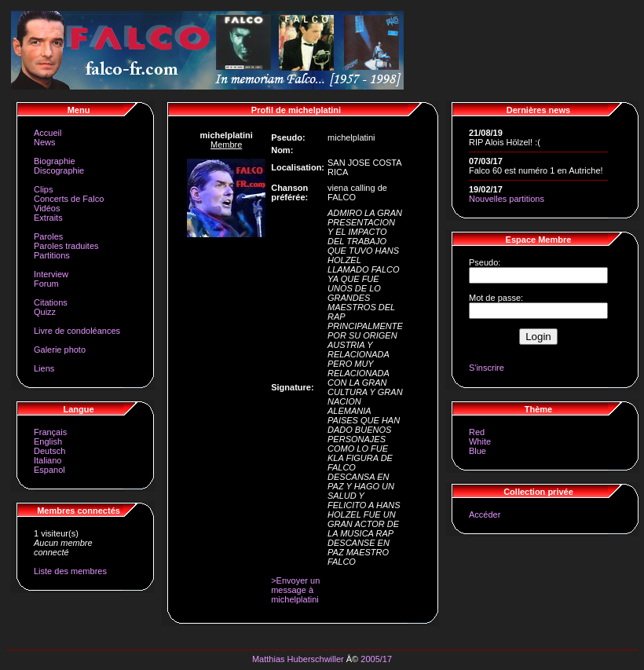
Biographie (55, 161)
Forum (46, 284)
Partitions (52, 255)
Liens (44, 368)
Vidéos (47, 208)
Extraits (48, 218)
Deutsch (49, 451)
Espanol (49, 470)
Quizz (45, 312)
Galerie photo (60, 350)
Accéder (485, 514)
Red (477, 432)
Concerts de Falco (69, 199)
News (45, 142)
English (48, 441)
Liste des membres (70, 571)
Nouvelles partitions (507, 199)
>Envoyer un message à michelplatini (295, 590)
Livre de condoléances (77, 331)
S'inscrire (487, 368)
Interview (51, 274)
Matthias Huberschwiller (298, 659)
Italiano (48, 460)
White (480, 441)
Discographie (59, 170)
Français (50, 432)
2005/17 (376, 659)
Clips (43, 189)
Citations (51, 302)
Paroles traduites (66, 246)
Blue (478, 451)
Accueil (48, 133)
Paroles (48, 236)
